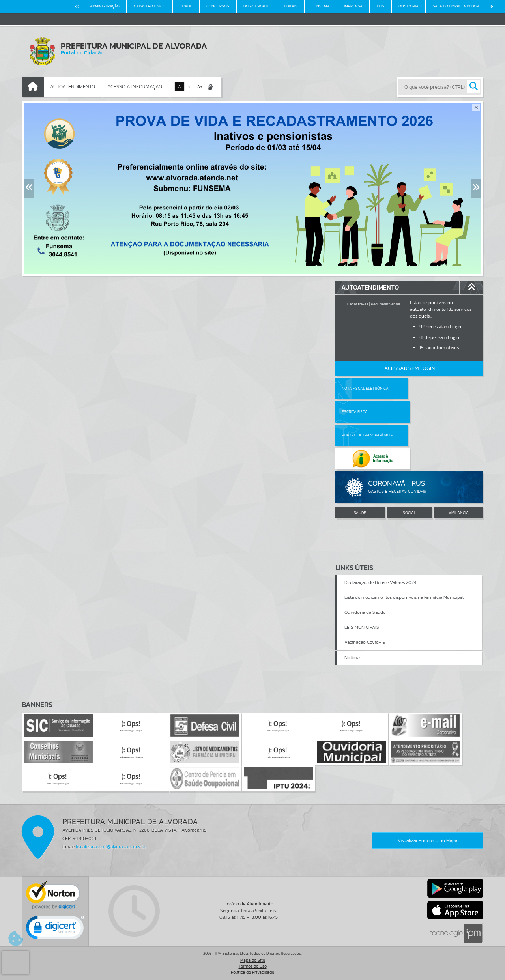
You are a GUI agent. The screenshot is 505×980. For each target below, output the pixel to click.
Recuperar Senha (385, 304)
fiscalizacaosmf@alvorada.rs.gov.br (111, 847)
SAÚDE (360, 466)
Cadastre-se (358, 304)
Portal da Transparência (367, 412)
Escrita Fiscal (430, 388)
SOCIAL (409, 466)
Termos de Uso (253, 966)
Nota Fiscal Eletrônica (365, 388)
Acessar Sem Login (410, 368)
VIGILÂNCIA (459, 466)
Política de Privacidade (252, 972)
